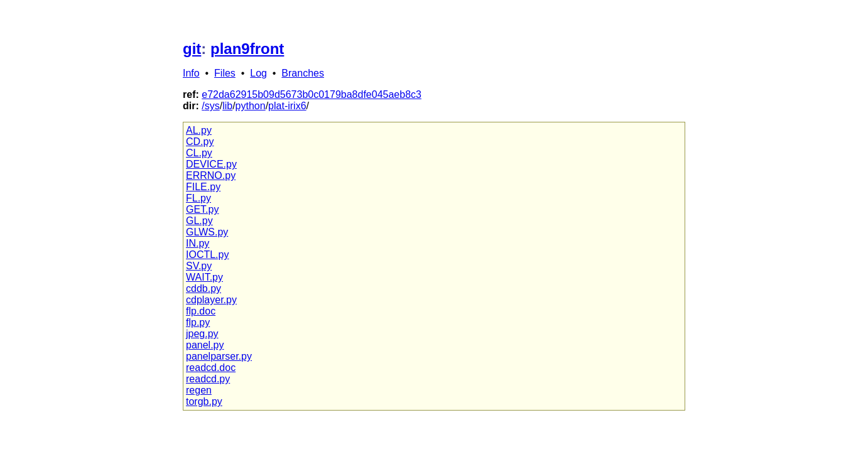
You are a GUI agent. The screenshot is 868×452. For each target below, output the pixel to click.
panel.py (205, 345)
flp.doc (201, 311)
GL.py (199, 221)
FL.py (198, 198)
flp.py (198, 322)
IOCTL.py (207, 255)
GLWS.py (207, 232)
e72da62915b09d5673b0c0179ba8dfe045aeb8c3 (312, 94)
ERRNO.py (211, 175)
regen (199, 390)
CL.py (199, 153)
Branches (303, 73)
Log (258, 73)
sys (212, 106)
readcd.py (208, 379)
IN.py (198, 243)
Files (225, 73)
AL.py (199, 130)
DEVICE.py (211, 164)
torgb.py (204, 401)
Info (191, 73)
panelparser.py (219, 356)
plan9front (247, 49)
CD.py (200, 142)
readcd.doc (211, 368)
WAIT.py (204, 277)
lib (227, 106)
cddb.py (203, 288)
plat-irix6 (287, 106)
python (251, 106)
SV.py (199, 266)
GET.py (202, 209)
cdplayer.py (211, 300)
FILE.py (203, 187)
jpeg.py (202, 334)
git (192, 49)
